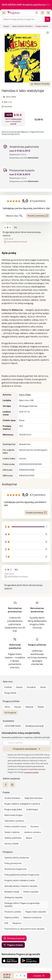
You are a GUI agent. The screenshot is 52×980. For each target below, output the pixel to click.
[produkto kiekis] (21, 976)
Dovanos (35, 826)
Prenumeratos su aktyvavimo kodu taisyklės (24, 929)
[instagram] (12, 785)
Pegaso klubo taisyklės (36, 912)
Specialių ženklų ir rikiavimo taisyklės (21, 886)
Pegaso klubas (15, 945)
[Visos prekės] (4, 13)
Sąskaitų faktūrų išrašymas (17, 858)
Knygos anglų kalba (13, 809)
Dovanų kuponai (16, 938)
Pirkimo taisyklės (31, 892)
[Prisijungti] (42, 13)
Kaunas (18, 707)
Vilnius (7, 707)
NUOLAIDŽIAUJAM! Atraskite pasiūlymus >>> (26, 5)
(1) (11, 102)
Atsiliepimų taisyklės (14, 897)
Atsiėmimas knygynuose (15, 869)
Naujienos (17, 923)
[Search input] (23, 19)
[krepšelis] (48, 13)
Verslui (43, 687)
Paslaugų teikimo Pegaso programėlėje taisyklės (22, 905)
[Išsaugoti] (48, 33)
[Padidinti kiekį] (24, 976)
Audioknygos (32, 809)
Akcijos (29, 838)
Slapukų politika (12, 917)
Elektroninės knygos (14, 815)
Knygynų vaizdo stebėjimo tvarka (20, 880)
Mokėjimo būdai (12, 892)
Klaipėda (29, 707)
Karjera (19, 687)
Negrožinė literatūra (34, 798)
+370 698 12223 (13, 726)
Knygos (6, 26)
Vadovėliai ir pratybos (14, 821)
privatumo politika (31, 772)
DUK (6, 923)
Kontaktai (31, 687)
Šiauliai (41, 707)
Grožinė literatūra (12, 798)
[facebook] (6, 785)
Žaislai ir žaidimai (12, 832)
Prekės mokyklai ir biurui (15, 826)
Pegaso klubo (16, 119)
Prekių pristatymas (13, 863)
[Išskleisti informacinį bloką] (37, 13)
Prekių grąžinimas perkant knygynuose (22, 875)
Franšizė (8, 687)
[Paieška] (47, 19)
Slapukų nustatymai (32, 917)
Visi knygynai (10, 713)
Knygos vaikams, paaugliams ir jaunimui (22, 804)
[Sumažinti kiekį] (17, 976)
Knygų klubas (10, 693)
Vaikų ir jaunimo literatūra (22, 26)
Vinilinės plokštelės (13, 838)
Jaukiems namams (32, 832)
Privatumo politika (13, 912)
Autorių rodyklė (11, 844)
